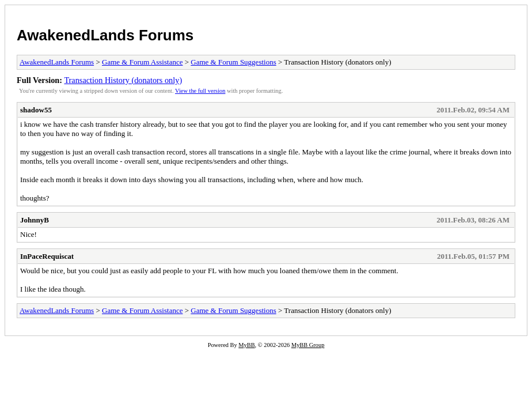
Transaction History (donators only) (123, 80)
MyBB (246, 345)
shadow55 (36, 110)
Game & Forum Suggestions (233, 62)
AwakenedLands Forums (105, 35)
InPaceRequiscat (47, 256)
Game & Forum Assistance (142, 62)
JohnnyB (35, 220)
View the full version (200, 91)
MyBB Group (308, 345)
